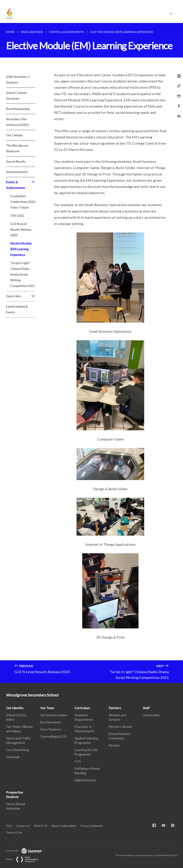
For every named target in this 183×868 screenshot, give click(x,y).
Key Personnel (50, 722)
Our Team (47, 708)
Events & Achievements (21, 185)
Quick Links (21, 296)
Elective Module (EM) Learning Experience (21, 249)
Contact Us (23, 826)
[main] (91, 353)
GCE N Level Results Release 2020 (21, 230)
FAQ (9, 826)
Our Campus (14, 135)
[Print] (178, 76)
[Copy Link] (178, 86)
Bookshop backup (18, 109)
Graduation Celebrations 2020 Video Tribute (23, 202)
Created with (27, 851)
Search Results (16, 161)
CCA (78, 761)
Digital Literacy (85, 780)
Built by (25, 859)
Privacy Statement (92, 826)
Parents (114, 745)
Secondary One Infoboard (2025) (18, 122)
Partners (115, 708)
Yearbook (13, 757)
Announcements (17, 172)
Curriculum (82, 708)
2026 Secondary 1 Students (18, 80)
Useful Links (151, 715)
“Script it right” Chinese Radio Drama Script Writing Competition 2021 (23, 274)
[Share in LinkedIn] (178, 114)
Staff (146, 708)
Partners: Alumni (120, 727)
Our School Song (17, 750)
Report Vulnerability (64, 826)
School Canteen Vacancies (16, 96)
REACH (39, 826)
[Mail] (178, 94)
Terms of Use (14, 832)
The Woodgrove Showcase (17, 148)
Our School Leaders (54, 715)
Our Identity (15, 708)
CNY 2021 (17, 216)
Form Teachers (51, 729)
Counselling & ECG (53, 736)
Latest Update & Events (17, 309)
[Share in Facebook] (178, 104)
